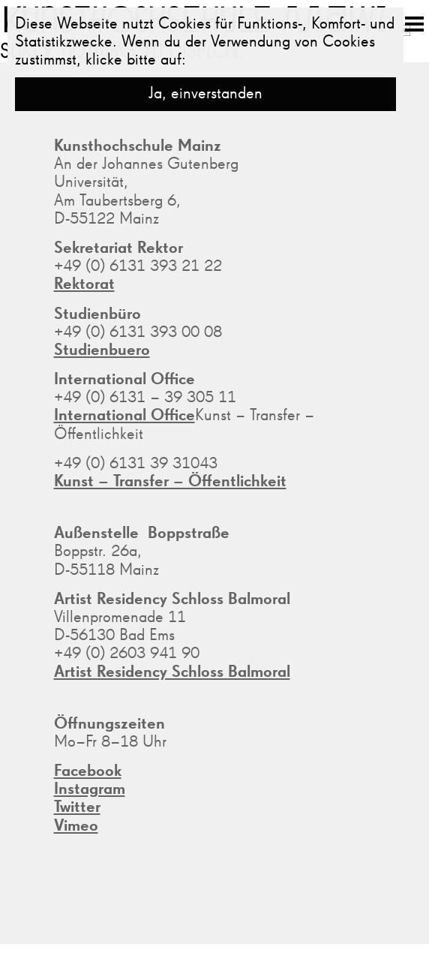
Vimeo (76, 826)
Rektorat (84, 284)
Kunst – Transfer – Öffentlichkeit (170, 482)
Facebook (88, 771)
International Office (124, 416)
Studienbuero (102, 350)
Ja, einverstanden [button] (205, 94)
